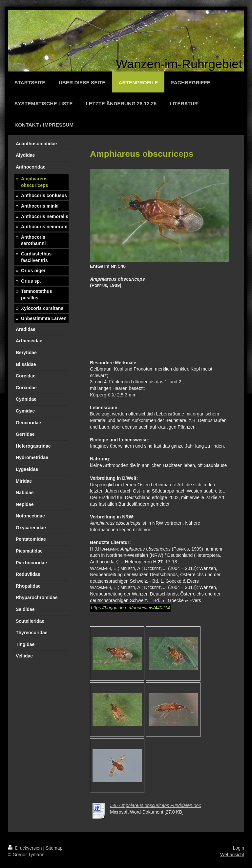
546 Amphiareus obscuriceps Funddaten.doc (155, 805)
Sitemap (54, 848)
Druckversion (25, 848)
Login (239, 848)
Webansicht (232, 855)
